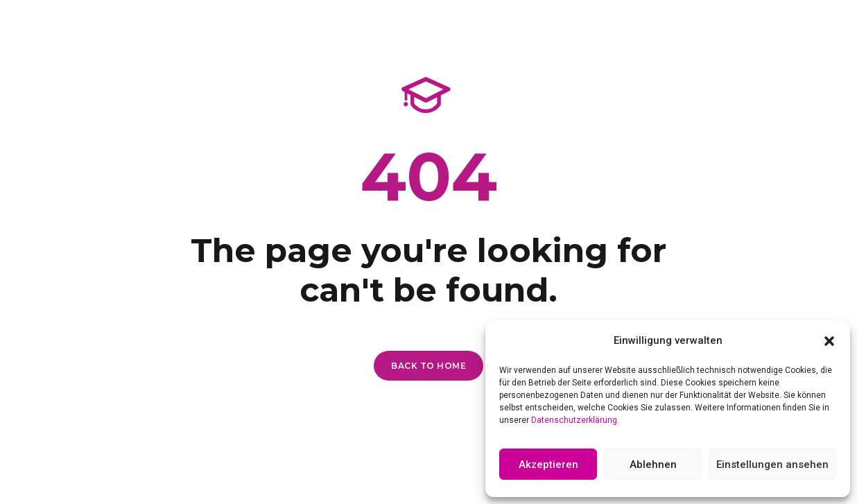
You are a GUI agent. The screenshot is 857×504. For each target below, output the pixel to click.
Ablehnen (653, 464)
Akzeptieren (548, 464)
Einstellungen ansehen (772, 464)
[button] (829, 341)
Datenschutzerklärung (574, 420)
